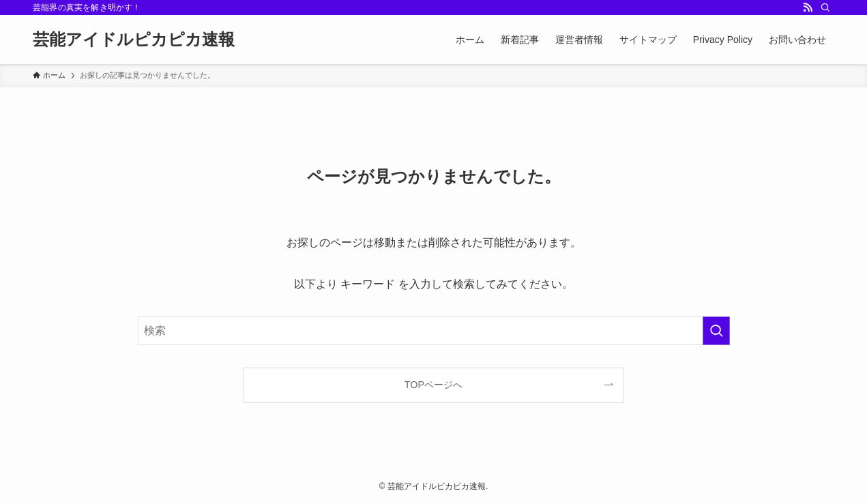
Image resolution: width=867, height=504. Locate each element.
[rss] (808, 8)
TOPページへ (433, 385)
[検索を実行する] (716, 331)
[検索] (825, 8)
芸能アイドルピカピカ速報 (134, 40)
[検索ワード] (434, 331)
